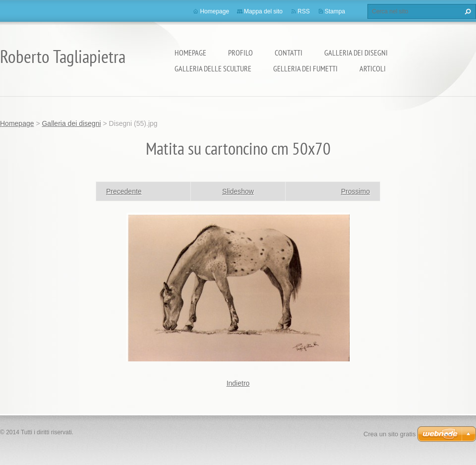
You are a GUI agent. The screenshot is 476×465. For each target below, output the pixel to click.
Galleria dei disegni (356, 53)
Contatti (289, 53)
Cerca (467, 11)
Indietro (238, 383)
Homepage (190, 53)
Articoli (373, 68)
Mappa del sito (263, 11)
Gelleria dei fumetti (305, 68)
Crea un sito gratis (390, 434)
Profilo (240, 53)
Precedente (124, 191)
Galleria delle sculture (213, 68)
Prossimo (356, 191)
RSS (304, 11)
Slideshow (238, 191)
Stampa (335, 11)
